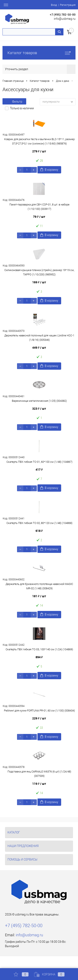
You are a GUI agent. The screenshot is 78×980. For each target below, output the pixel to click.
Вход (54, 5)
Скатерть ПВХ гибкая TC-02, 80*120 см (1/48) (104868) (39, 523)
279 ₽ (39, 151)
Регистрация (68, 5)
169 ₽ (39, 282)
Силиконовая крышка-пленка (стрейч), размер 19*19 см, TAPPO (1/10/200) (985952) (39, 272)
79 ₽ (39, 217)
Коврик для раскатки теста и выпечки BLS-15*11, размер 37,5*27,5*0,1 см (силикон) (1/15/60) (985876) (39, 141)
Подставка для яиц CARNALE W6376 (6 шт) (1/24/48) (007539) (39, 774)
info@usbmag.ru (65, 19)
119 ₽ (39, 784)
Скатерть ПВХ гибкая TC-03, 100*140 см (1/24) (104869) (39, 649)
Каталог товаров (39, 53)
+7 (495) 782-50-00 (63, 14)
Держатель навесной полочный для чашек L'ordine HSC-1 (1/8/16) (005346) (39, 338)
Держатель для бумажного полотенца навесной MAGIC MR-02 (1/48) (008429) (39, 586)
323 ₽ (39, 409)
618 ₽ (39, 531)
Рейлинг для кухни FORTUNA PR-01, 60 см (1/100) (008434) (39, 711)
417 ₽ (39, 469)
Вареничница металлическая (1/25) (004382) (39, 401)
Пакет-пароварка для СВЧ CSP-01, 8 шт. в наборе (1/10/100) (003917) (39, 207)
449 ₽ (39, 348)
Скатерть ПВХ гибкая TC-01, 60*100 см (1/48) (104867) (39, 462)
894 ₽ (39, 657)
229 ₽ (39, 718)
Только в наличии (22, 108)
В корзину (49, 170)
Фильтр (14, 102)
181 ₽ (39, 596)
